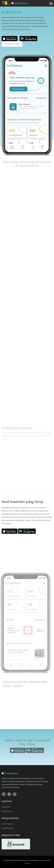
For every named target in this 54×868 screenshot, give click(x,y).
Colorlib (27, 863)
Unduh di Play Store (8, 828)
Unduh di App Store (8, 824)
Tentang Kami (6, 807)
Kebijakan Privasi (7, 811)
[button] (51, 3)
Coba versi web (12, 44)
